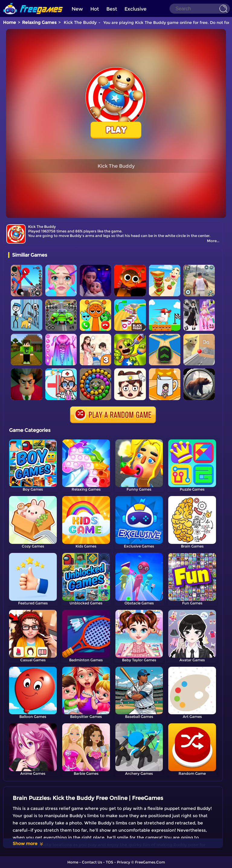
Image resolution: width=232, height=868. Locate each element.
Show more (28, 843)
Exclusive (135, 9)
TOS (110, 862)
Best (112, 9)
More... (213, 241)
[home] (33, 2)
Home (10, 22)
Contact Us (92, 862)
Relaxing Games (39, 22)
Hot (95, 9)
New (77, 9)
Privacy (124, 862)
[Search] (200, 9)
